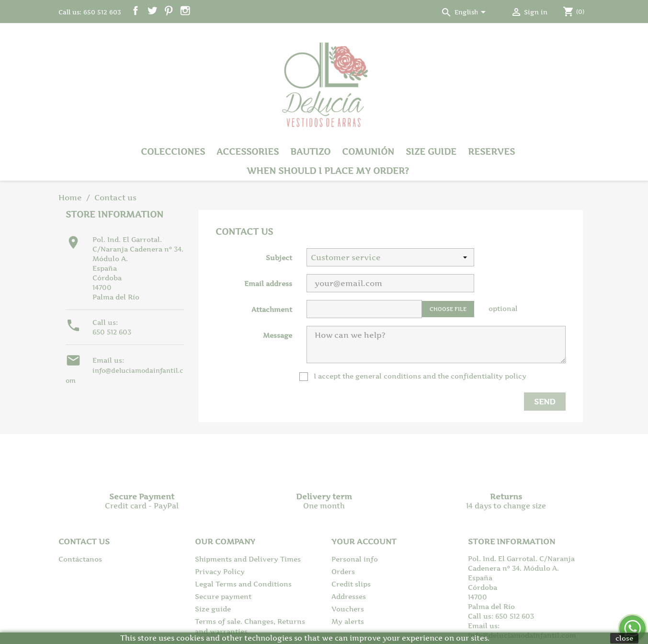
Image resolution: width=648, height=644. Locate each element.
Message (278, 335)
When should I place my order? (328, 171)
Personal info (355, 559)
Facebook (136, 11)
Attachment (272, 309)
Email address (268, 283)
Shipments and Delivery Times (248, 559)
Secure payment (223, 596)
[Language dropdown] (472, 13)
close (624, 638)
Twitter (152, 11)
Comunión (368, 152)
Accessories (248, 152)
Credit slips (351, 584)
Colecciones (173, 152)
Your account (364, 541)
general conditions (388, 376)
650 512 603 (112, 332)
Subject (279, 258)
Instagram (185, 11)
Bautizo (310, 152)
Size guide (431, 152)
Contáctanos (80, 559)
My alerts (348, 621)
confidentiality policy (489, 376)
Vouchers (348, 609)
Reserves (491, 152)
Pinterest (169, 11)
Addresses (349, 596)
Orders (343, 571)
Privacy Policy (220, 571)
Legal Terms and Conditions (243, 584)
